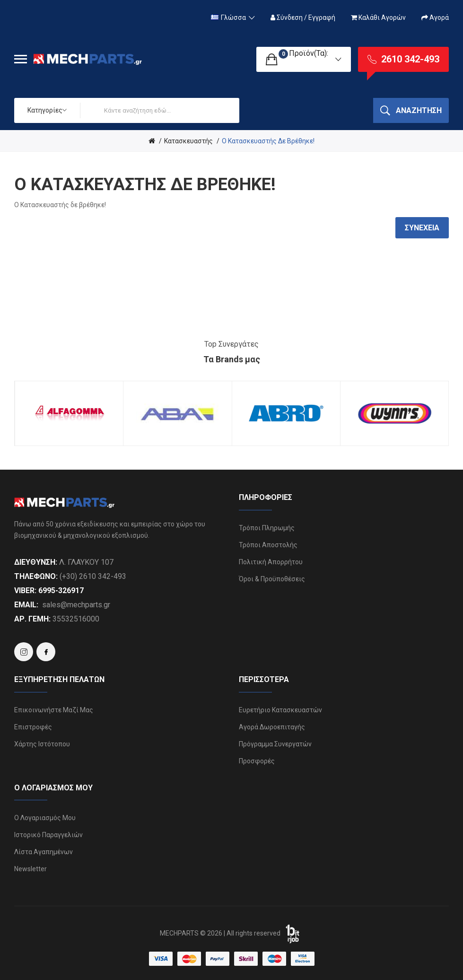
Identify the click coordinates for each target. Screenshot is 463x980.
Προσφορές (257, 761)
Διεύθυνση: (36, 562)
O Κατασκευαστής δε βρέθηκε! (268, 141)
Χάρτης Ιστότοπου (42, 744)
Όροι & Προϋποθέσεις (272, 579)
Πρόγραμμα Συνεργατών (275, 744)
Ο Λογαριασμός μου (45, 818)
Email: (26, 605)
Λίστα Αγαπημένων (44, 852)
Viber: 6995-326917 (49, 591)
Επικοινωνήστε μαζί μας (54, 710)
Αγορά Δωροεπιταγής (272, 727)
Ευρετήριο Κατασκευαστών (280, 710)
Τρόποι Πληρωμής (267, 528)
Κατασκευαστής (188, 141)
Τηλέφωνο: (36, 576)
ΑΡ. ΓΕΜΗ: (32, 619)
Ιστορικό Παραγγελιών (48, 835)
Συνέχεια (422, 228)
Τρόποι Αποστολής (268, 545)
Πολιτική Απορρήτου (271, 562)
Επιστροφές (33, 727)
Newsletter (31, 869)
